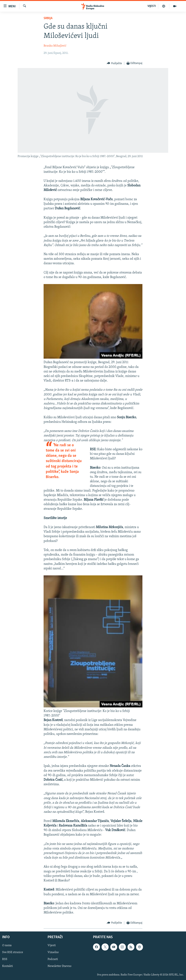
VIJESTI (152, 6)
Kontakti (8, 966)
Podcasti (53, 959)
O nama (7, 945)
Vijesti (52, 945)
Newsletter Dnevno (59, 966)
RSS (5, 959)
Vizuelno (53, 952)
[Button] (114, 63)
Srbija (48, 18)
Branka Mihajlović (55, 46)
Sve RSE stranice (13, 952)
